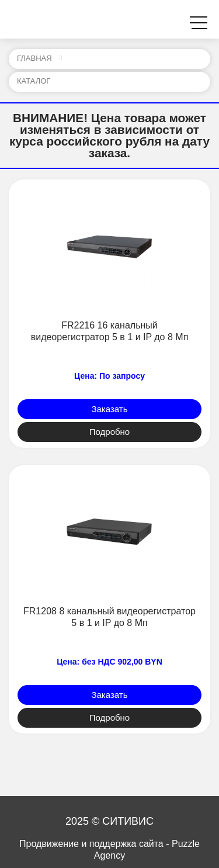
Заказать (109, 409)
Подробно (109, 432)
